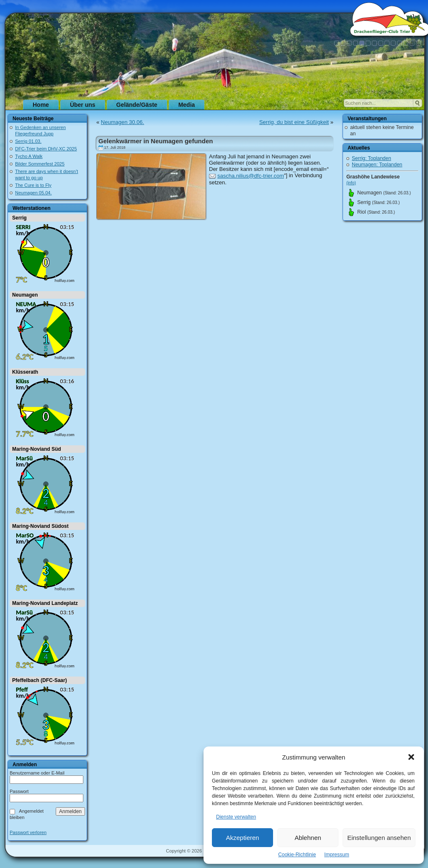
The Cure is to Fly (33, 185)
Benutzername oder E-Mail (37, 773)
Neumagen (25, 295)
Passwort (19, 791)
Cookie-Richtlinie (297, 855)
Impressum (336, 855)
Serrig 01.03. (28, 141)
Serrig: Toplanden (371, 158)
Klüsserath (25, 372)
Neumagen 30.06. (122, 122)
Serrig (19, 218)
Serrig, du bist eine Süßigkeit (294, 122)
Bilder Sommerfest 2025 (40, 164)
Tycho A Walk (29, 156)
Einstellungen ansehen (379, 838)
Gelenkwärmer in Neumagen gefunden (156, 141)
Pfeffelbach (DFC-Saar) (40, 680)
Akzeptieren (242, 838)
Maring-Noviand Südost (40, 526)
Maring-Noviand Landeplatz (45, 603)
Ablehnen (308, 838)
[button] (411, 757)
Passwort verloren (28, 833)
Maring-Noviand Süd (37, 449)
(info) (351, 183)
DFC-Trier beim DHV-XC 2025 (46, 149)
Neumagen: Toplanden (377, 165)
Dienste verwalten (236, 817)
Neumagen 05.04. (33, 193)
